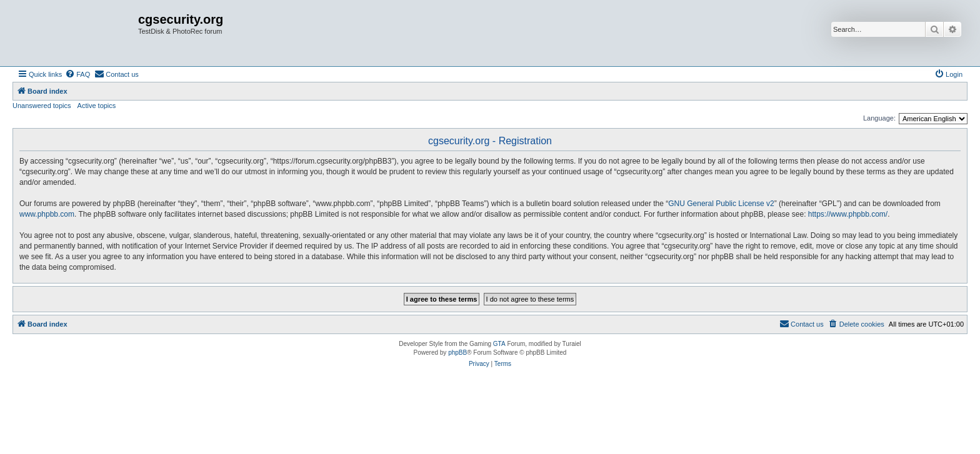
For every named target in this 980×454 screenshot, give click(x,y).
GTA (499, 344)
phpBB (457, 353)
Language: (879, 118)
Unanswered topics (42, 106)
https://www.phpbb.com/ (848, 214)
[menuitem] (77, 74)
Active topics (97, 106)
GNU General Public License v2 (721, 204)
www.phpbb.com (47, 214)
